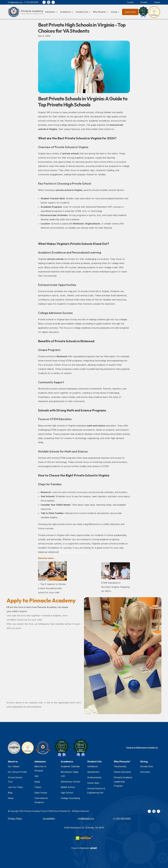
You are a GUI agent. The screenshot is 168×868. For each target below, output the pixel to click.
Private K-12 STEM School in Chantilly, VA (142, 748)
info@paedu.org (15, 2)
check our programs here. (73, 552)
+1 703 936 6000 (31, 2)
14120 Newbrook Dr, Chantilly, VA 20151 (84, 828)
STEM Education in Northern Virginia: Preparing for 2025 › (116, 587)
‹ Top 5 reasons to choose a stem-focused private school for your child (52, 588)
